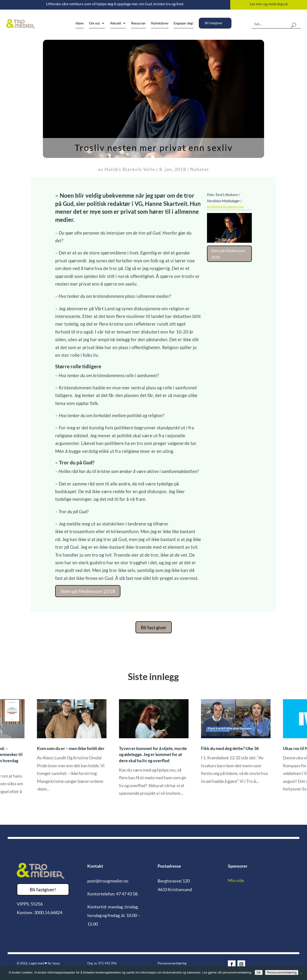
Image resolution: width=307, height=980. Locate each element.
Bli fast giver (154, 627)
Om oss (94, 23)
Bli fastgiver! (43, 889)
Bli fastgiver (214, 23)
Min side (236, 880)
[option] (154, 751)
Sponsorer (238, 866)
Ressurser (139, 23)
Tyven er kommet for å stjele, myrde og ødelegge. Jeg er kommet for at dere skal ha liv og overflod (153, 754)
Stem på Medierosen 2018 (88, 591)
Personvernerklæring (172, 963)
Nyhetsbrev (160, 23)
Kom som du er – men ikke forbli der (71, 748)
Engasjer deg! (184, 23)
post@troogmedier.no (108, 881)
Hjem (80, 23)
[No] (301, 973)
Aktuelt (116, 23)
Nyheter (200, 169)
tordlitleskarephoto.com (225, 207)
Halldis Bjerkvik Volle (130, 169)
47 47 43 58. (127, 894)
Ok (259, 972)
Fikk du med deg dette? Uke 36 (230, 748)
